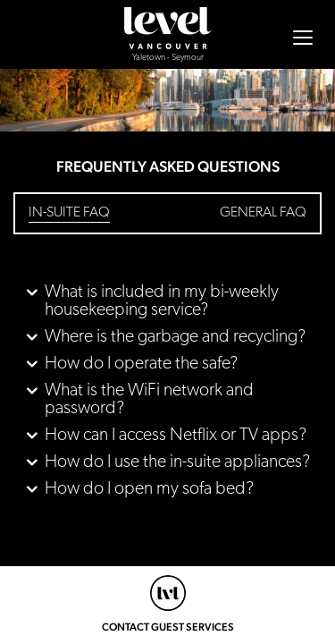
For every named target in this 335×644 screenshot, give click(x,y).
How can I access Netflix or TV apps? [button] (176, 436)
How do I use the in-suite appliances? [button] (177, 462)
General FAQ (263, 213)
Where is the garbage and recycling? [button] (175, 337)
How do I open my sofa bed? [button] (149, 489)
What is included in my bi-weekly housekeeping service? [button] (162, 301)
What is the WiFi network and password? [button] (149, 400)
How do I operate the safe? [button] (141, 364)
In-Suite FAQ (69, 213)
